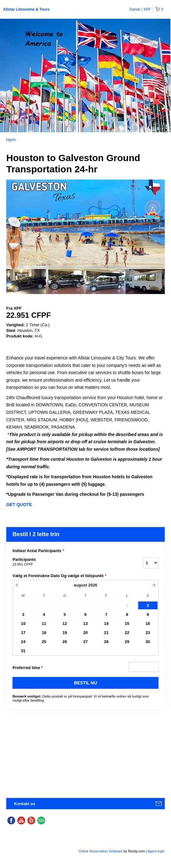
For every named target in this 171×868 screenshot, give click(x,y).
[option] (26, 282)
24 (23, 642)
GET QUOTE (19, 505)
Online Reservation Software (101, 851)
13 (85, 624)
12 (65, 624)
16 (148, 624)
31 (23, 651)
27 (85, 642)
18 (44, 633)
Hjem (11, 140)
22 (127, 633)
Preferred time (28, 668)
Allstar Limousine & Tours (26, 9)
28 (106, 642)
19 (65, 633)
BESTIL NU (86, 683)
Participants (70, 562)
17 (23, 633)
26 (65, 642)
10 (23, 624)
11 (44, 624)
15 (127, 624)
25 (44, 642)
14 (106, 624)
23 (148, 633)
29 (127, 642)
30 (148, 642)
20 (85, 633)
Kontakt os (25, 804)
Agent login (156, 851)
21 (106, 633)
